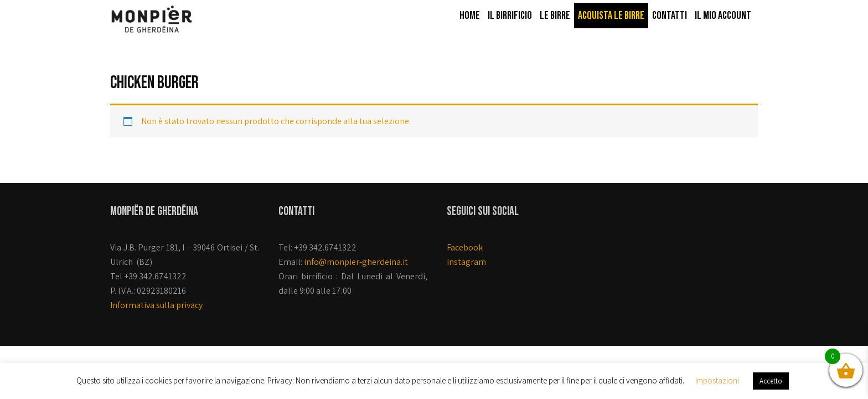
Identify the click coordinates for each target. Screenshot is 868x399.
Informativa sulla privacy (156, 305)
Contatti (670, 16)
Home (470, 16)
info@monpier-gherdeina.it (356, 262)
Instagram (466, 262)
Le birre (555, 16)
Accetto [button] (771, 381)
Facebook (465, 247)
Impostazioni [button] (717, 380)
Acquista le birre (611, 16)
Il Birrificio (510, 16)
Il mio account (723, 16)
